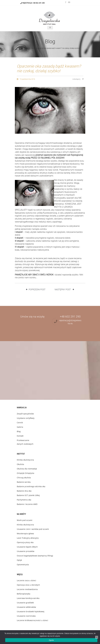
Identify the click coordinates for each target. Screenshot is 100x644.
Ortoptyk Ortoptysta (25, 473)
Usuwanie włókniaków (26, 607)
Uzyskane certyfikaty (26, 418)
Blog (33, 48)
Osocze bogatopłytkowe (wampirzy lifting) (35, 556)
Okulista (20, 464)
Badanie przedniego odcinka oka (31, 486)
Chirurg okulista (24, 478)
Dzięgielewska (25, 48)
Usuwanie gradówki (25, 603)
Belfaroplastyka (24, 594)
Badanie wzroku (24, 482)
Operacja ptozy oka (25, 542)
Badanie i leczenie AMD (27, 504)
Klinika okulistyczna (25, 460)
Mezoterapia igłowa (25, 533)
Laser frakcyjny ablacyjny (28, 538)
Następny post (64, 290)
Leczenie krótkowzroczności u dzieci (32, 620)
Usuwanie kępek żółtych (27, 547)
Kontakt (20, 436)
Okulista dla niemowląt (27, 469)
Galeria (20, 427)
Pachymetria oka (24, 500)
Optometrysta (23, 565)
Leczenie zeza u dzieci (26, 580)
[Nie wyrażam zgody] (97, 637)
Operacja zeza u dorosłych (28, 585)
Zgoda (51, 640)
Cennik (20, 423)
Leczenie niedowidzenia (27, 589)
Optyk (19, 560)
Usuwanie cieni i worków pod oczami (33, 529)
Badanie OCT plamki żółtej (28, 495)
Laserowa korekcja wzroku (28, 598)
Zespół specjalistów (25, 414)
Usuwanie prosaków (26, 551)
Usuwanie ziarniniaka (26, 616)
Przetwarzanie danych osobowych (25, 442)
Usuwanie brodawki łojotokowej (31, 611)
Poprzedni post (36, 290)
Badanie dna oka (24, 491)
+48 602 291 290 (39, 3)
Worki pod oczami (25, 520)
